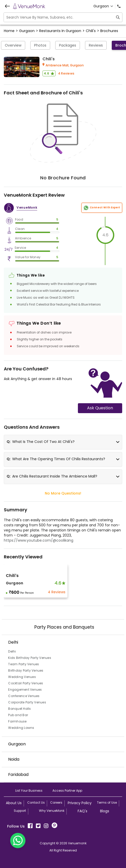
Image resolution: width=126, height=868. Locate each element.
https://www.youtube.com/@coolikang (39, 540)
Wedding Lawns (21, 728)
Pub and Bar (18, 715)
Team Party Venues (24, 664)
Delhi (12, 651)
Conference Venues (24, 696)
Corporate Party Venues (27, 702)
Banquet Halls (19, 709)
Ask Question (100, 408)
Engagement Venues (25, 690)
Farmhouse (17, 721)
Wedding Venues (22, 677)
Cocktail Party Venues (26, 683)
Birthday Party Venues (26, 670)
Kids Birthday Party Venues (30, 658)
